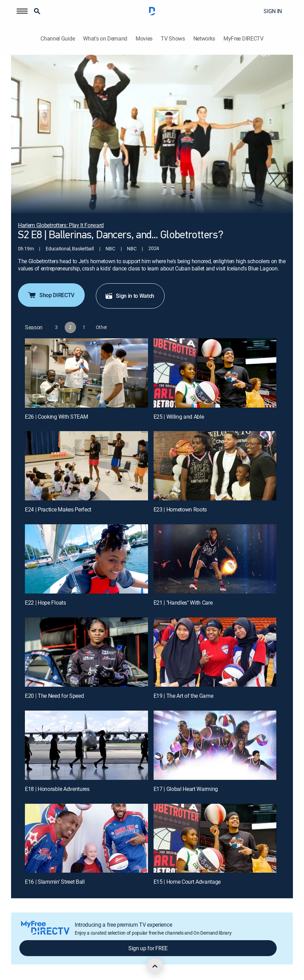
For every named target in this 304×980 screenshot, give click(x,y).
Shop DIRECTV (51, 295)
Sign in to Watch (130, 296)
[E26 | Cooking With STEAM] (86, 373)
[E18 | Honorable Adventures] (86, 745)
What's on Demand (105, 39)
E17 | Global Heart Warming (186, 789)
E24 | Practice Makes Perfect (58, 509)
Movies (144, 39)
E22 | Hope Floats (45, 603)
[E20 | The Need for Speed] (86, 652)
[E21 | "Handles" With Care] (215, 559)
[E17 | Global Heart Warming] (215, 745)
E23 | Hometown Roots (180, 509)
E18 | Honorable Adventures (57, 789)
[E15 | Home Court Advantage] (215, 838)
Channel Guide (58, 39)
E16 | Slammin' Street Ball (55, 882)
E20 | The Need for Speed (54, 696)
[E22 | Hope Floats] (86, 559)
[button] (22, 11)
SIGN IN (273, 11)
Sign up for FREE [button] (148, 948)
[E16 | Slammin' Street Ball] (86, 838)
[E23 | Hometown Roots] (215, 466)
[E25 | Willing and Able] (215, 373)
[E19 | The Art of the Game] (215, 652)
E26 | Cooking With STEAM (56, 417)
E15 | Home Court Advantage (187, 882)
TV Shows (173, 39)
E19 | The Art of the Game (183, 696)
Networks (204, 39)
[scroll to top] (155, 966)
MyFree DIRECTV (243, 39)
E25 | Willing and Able (179, 417)
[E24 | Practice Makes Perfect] (86, 466)
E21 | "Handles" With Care (183, 603)
